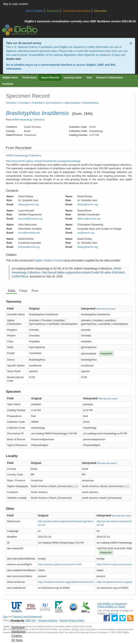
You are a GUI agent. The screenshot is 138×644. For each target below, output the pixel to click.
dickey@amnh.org (29, 204)
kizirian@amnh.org (29, 247)
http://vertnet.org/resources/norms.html (60, 564)
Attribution (19, 631)
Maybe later (14, 59)
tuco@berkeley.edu (29, 233)
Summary (18, 627)
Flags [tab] (23, 291)
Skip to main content (15, 4)
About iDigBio (34, 11)
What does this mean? (106, 309)
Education (101, 11)
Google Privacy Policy (72, 620)
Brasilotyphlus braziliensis (37, 113)
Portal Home (30, 78)
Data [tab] (11, 291)
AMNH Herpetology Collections (28, 120)
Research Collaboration (110, 78)
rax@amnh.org (86, 233)
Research (53, 11)
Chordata (24, 103)
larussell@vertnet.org (30, 219)
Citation (17, 636)
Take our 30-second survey (24, 43)
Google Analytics (48, 620)
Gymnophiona (53, 103)
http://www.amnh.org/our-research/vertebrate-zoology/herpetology (43, 161)
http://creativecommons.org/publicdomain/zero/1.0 (66, 582)
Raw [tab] (35, 291)
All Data (17, 640)
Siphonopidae (72, 103)
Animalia (11, 103)
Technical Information (77, 11)
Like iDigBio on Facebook (112, 604)
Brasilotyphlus (91, 103)
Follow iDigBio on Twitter (111, 607)
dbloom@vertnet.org (89, 219)
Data (89, 78)
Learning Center (73, 78)
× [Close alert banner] (131, 43)
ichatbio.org (22, 65)
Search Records (50, 78)
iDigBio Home (10, 78)
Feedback (8, 84)
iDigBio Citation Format (48, 260)
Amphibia (37, 103)
